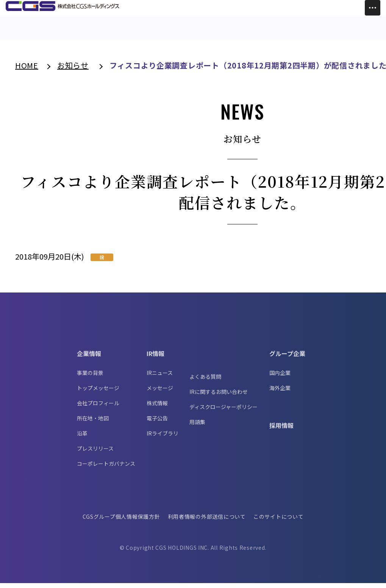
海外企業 (280, 393)
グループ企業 (287, 358)
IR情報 (155, 358)
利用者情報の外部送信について (207, 521)
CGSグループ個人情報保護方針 (120, 521)
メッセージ (160, 393)
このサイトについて (280, 521)
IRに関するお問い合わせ (219, 397)
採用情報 (281, 430)
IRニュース (160, 378)
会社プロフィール (98, 408)
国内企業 (280, 378)
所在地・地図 (93, 423)
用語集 (197, 427)
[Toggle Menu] (373, 8)
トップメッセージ (98, 393)
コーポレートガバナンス (106, 468)
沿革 (82, 438)
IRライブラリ (163, 438)
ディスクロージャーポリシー (223, 412)
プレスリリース (95, 453)
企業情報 (89, 358)
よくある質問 (205, 381)
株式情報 (157, 408)
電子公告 (157, 423)
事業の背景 (90, 378)
